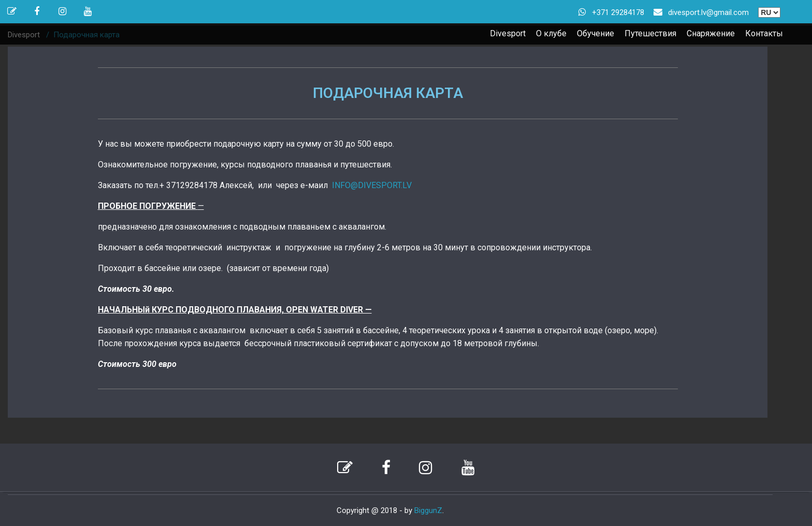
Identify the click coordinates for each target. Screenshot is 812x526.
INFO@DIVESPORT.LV (372, 185)
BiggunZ (428, 510)
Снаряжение (711, 33)
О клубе (551, 33)
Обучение (596, 33)
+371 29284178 (618, 12)
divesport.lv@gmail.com (708, 12)
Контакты (764, 33)
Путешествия (650, 33)
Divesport (508, 33)
